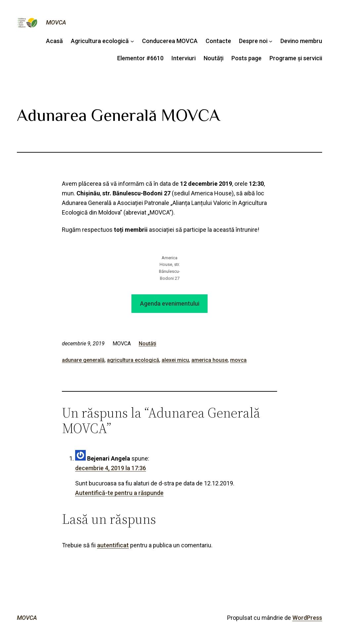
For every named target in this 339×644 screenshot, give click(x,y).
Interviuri (184, 58)
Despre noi (253, 41)
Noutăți (214, 58)
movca (238, 360)
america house (210, 360)
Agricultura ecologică (100, 41)
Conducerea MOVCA (170, 41)
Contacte (218, 41)
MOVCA (56, 22)
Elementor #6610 (140, 58)
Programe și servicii (296, 58)
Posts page (246, 58)
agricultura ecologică (133, 360)
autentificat (113, 545)
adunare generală (83, 360)
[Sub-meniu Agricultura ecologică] (132, 41)
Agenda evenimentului (170, 303)
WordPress (307, 618)
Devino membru (301, 41)
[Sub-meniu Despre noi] (271, 41)
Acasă (54, 41)
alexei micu (175, 360)
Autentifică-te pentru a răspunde (119, 493)
